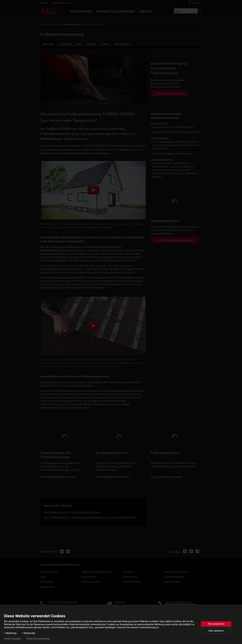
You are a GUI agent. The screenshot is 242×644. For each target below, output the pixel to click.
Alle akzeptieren (216, 624)
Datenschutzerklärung (38, 639)
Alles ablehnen (216, 631)
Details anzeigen (13, 639)
